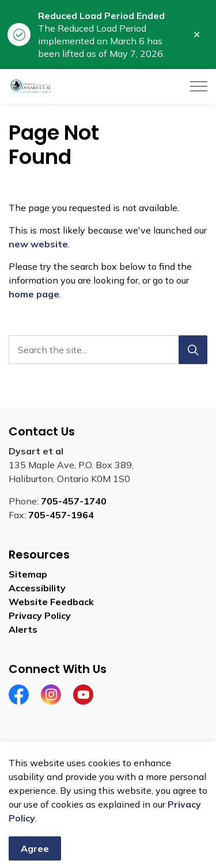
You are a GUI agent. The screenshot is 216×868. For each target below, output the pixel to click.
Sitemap (28, 574)
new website (38, 244)
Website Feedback (51, 602)
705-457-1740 (74, 501)
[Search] (193, 350)
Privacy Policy (40, 615)
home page (34, 294)
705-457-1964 (61, 515)
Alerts (23, 629)
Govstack (65, 782)
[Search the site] (108, 350)
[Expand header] (199, 86)
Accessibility (37, 588)
